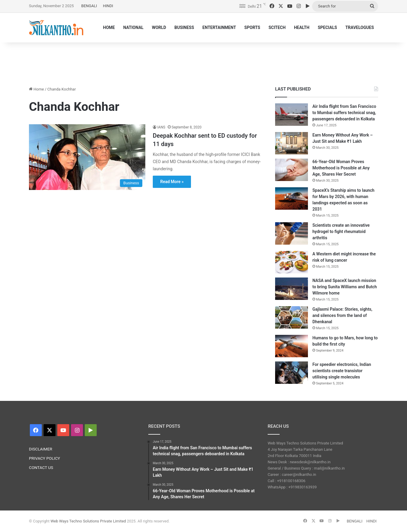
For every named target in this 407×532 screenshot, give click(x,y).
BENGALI (89, 6)
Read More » (172, 182)
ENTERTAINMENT (219, 27)
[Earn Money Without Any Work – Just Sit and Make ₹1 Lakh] (292, 143)
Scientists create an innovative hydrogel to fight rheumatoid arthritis (341, 231)
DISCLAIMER (41, 449)
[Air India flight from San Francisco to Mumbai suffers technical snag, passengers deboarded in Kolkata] (292, 115)
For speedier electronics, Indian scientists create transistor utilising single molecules (342, 371)
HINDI (108, 6)
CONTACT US (41, 467)
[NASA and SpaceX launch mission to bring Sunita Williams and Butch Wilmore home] (292, 289)
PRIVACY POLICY (44, 458)
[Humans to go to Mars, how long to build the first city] (292, 346)
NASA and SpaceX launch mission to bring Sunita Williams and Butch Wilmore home (345, 287)
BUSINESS (184, 27)
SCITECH (277, 27)
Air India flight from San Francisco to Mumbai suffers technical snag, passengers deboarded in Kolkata (344, 113)
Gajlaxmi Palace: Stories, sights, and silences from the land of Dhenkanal (342, 315)
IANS (161, 127)
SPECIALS (327, 27)
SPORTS (252, 27)
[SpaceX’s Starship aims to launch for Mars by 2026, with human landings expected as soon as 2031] (292, 198)
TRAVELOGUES (360, 27)
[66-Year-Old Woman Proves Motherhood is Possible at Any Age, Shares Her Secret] (292, 170)
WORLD (159, 27)
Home (36, 89)
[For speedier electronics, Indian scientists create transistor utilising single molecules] (292, 373)
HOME (109, 27)
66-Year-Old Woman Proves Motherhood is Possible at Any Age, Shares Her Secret (341, 168)
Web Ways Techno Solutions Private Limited (88, 521)
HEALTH (302, 27)
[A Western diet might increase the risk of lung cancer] (292, 262)
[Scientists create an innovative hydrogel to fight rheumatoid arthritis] (292, 233)
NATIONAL (133, 27)
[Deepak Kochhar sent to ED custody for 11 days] (87, 157)
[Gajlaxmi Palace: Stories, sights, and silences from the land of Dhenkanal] (292, 317)
